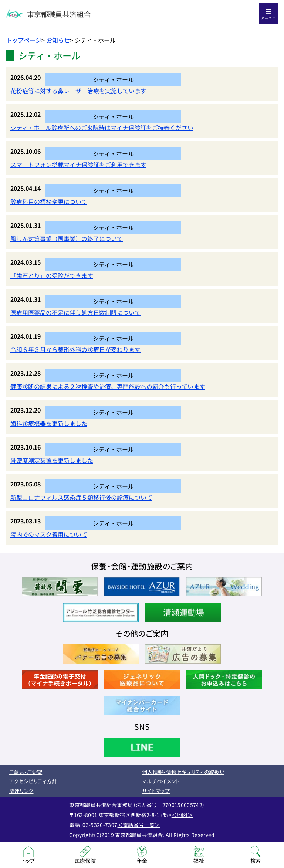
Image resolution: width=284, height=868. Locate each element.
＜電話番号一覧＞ (139, 825)
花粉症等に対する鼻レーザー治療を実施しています (78, 91)
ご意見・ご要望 (26, 772)
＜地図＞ (182, 815)
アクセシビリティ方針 (33, 781)
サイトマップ (156, 791)
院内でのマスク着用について (49, 534)
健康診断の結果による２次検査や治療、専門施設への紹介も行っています (108, 386)
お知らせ (58, 40)
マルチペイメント (161, 781)
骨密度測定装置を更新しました (52, 460)
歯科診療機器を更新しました (49, 423)
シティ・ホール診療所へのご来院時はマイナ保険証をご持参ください (102, 128)
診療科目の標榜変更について (49, 201)
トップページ (24, 40)
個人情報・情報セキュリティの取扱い (183, 772)
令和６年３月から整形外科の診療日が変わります (75, 349)
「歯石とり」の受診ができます (52, 275)
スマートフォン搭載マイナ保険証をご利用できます (78, 165)
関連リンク (21, 791)
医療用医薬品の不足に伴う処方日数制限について (75, 312)
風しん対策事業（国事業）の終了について (67, 238)
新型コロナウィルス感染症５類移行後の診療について (81, 497)
